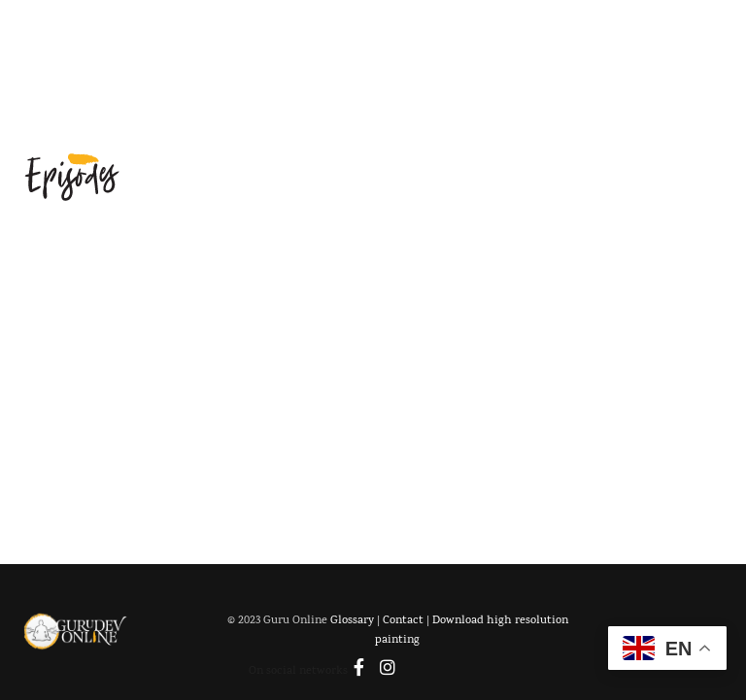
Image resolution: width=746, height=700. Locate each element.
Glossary (356, 622)
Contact (407, 622)
